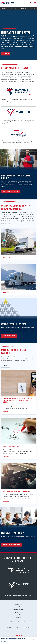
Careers (33, 8)
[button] (33, 639)
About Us (6, 54)
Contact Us (18, 612)
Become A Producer (9, 336)
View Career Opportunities (11, 545)
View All (6, 366)
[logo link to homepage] (8, 3)
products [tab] (4, 8)
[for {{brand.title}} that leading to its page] (19, 570)
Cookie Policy (19, 607)
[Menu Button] (35, 3)
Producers (24, 8)
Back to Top (19, 635)
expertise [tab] (14, 8)
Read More (6, 412)
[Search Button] (31, 3)
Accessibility (19, 615)
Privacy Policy (19, 604)
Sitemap (18, 618)
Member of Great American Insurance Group (19, 595)
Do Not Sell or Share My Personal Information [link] (19, 622)
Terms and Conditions (18, 610)
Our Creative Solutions (10, 192)
